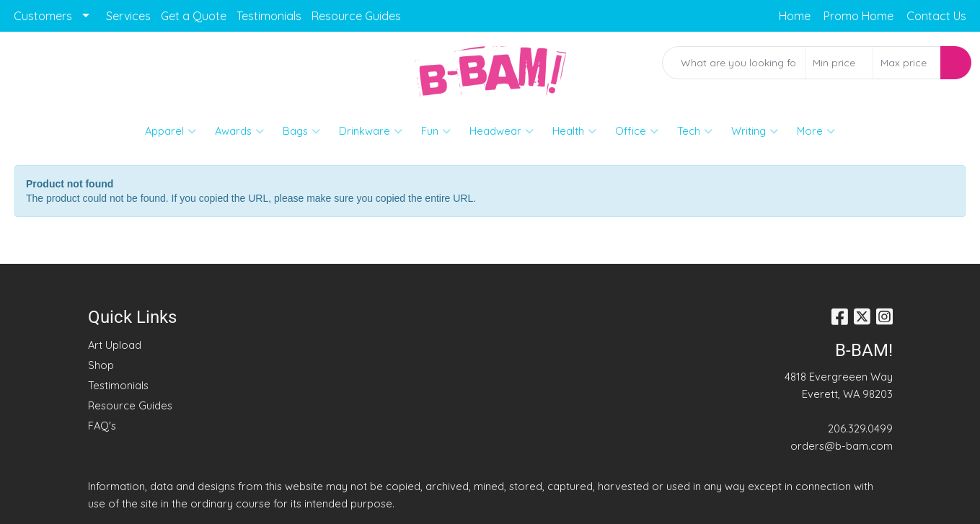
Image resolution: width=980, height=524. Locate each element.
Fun (436, 131)
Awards (239, 131)
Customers (43, 16)
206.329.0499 (860, 428)
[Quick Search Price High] (907, 63)
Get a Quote (194, 16)
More (816, 131)
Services (128, 16)
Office (637, 131)
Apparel (171, 131)
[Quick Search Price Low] (839, 63)
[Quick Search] (734, 63)
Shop (101, 365)
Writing (755, 131)
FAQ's (102, 426)
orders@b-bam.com (842, 446)
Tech (695, 131)
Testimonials (269, 16)
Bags (301, 131)
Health (574, 131)
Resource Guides (356, 16)
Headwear (502, 131)
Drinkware (371, 131)
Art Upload (115, 345)
